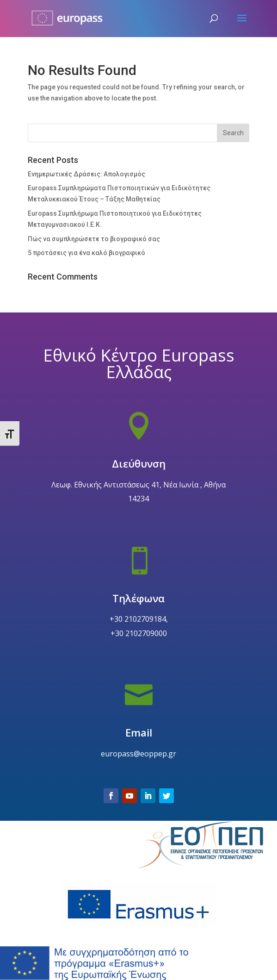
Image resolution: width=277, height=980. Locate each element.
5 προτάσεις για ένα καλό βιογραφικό (86, 253)
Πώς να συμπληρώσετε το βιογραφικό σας (94, 239)
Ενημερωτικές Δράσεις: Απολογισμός (86, 174)
